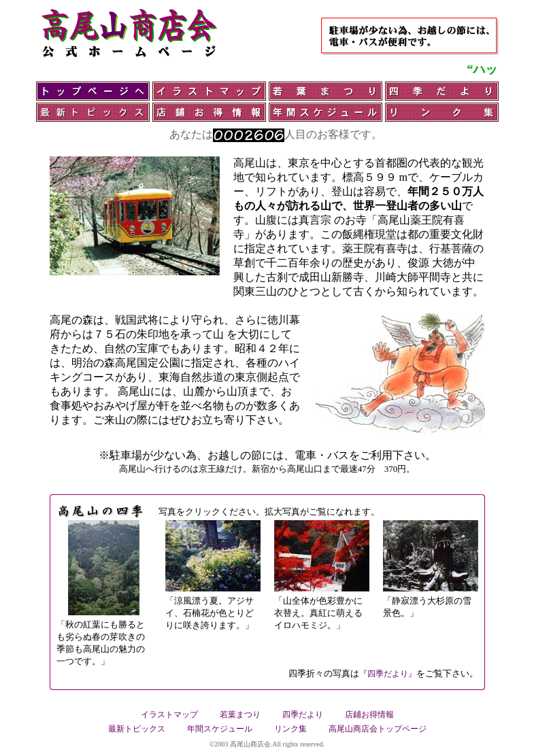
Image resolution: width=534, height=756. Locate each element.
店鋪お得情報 (369, 715)
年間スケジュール (220, 729)
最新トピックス (137, 729)
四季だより (303, 715)
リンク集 (290, 729)
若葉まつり (240, 715)
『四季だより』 (388, 674)
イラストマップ (169, 715)
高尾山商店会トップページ (378, 729)
